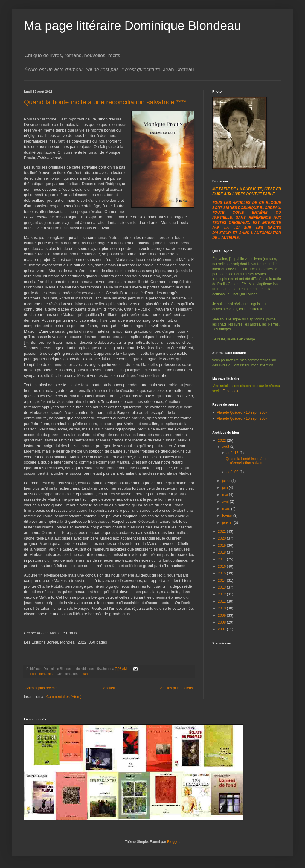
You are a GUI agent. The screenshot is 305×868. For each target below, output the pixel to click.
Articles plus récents (41, 688)
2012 (222, 594)
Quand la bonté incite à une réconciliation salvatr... (247, 461)
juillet (227, 481)
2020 (222, 538)
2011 (222, 601)
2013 (222, 587)
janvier (228, 522)
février (228, 516)
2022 (222, 441)
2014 (222, 580)
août (226, 447)
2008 (222, 622)
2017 (222, 559)
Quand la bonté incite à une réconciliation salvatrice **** (105, 102)
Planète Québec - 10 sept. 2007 (242, 412)
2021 (222, 531)
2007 (222, 629)
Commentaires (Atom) (64, 697)
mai (226, 495)
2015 (222, 573)
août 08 (233, 472)
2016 (222, 566)
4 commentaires (41, 674)
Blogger (173, 842)
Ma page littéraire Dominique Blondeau (132, 26)
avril (226, 502)
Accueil (109, 688)
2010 (222, 608)
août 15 (233, 453)
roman (83, 674)
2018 (222, 552)
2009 (222, 615)
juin (225, 488)
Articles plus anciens (177, 688)
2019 (222, 545)
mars (227, 509)
